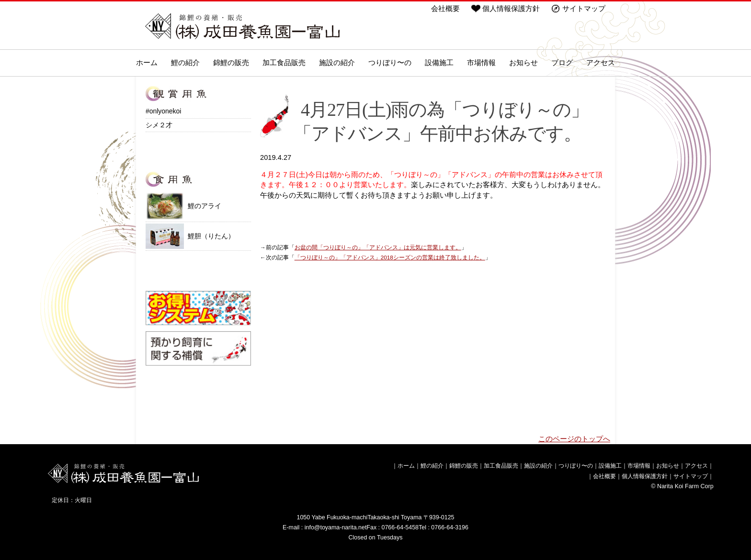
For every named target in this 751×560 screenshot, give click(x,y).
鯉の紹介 (185, 63)
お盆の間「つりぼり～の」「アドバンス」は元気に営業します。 (378, 247)
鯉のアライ (183, 206)
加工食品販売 (284, 63)
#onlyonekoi (163, 111)
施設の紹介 (337, 63)
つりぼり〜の (390, 63)
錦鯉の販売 (231, 63)
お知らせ (523, 63)
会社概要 (445, 9)
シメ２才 (159, 125)
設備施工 (439, 63)
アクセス (601, 63)
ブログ (562, 63)
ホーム (147, 63)
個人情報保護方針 (511, 9)
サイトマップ (584, 9)
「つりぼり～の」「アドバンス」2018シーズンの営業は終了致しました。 (390, 257)
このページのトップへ (574, 439)
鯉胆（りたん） (190, 236)
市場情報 (481, 63)
